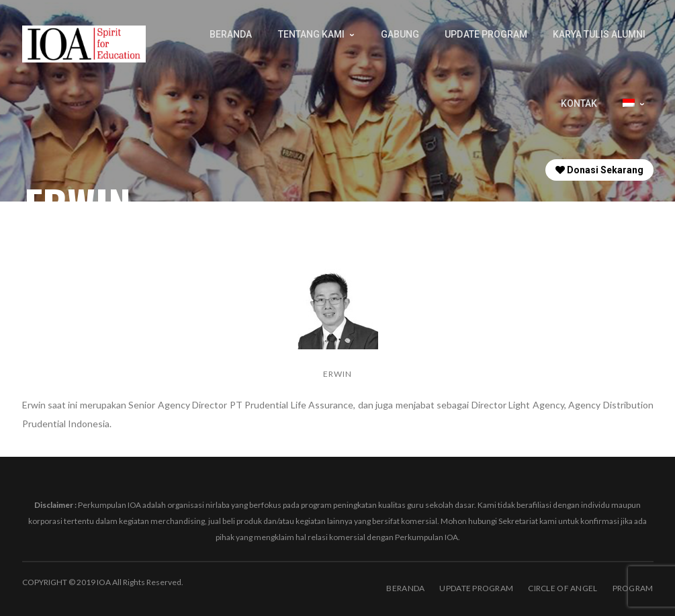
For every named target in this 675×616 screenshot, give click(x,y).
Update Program (476, 588)
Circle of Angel (562, 588)
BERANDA (405, 588)
